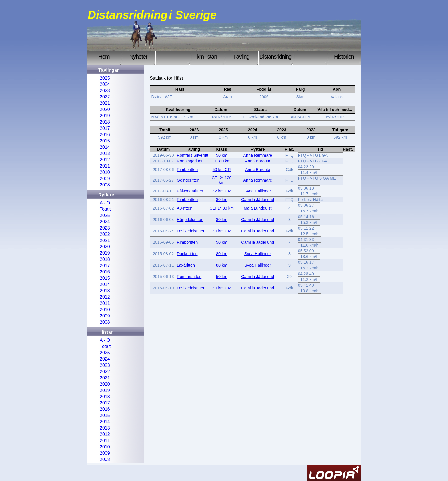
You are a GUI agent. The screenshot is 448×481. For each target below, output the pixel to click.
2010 (105, 172)
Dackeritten (187, 254)
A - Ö (105, 203)
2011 (105, 166)
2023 (105, 91)
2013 (105, 153)
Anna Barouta (258, 161)
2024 (105, 84)
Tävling (241, 57)
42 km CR (222, 191)
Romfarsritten (189, 277)
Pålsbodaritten (190, 191)
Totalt (105, 209)
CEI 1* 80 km (222, 208)
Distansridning (276, 57)
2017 (105, 128)
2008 (105, 185)
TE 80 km (222, 161)
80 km (222, 200)
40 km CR (222, 231)
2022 (105, 97)
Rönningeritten (190, 161)
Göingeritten (188, 180)
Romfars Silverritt (193, 155)
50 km (222, 155)
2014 (105, 147)
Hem (104, 57)
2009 (105, 179)
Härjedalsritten (190, 220)
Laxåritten (186, 265)
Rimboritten (187, 170)
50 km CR (222, 170)
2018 (105, 122)
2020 (105, 109)
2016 (105, 135)
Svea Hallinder (258, 191)
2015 (105, 141)
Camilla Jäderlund (258, 200)
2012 (105, 160)
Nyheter (138, 57)
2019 (105, 116)
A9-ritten (185, 208)
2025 (105, 78)
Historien (344, 57)
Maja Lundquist (258, 208)
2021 (105, 103)
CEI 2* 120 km (222, 180)
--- (173, 57)
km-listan (207, 57)
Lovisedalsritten (191, 231)
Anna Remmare (258, 155)
